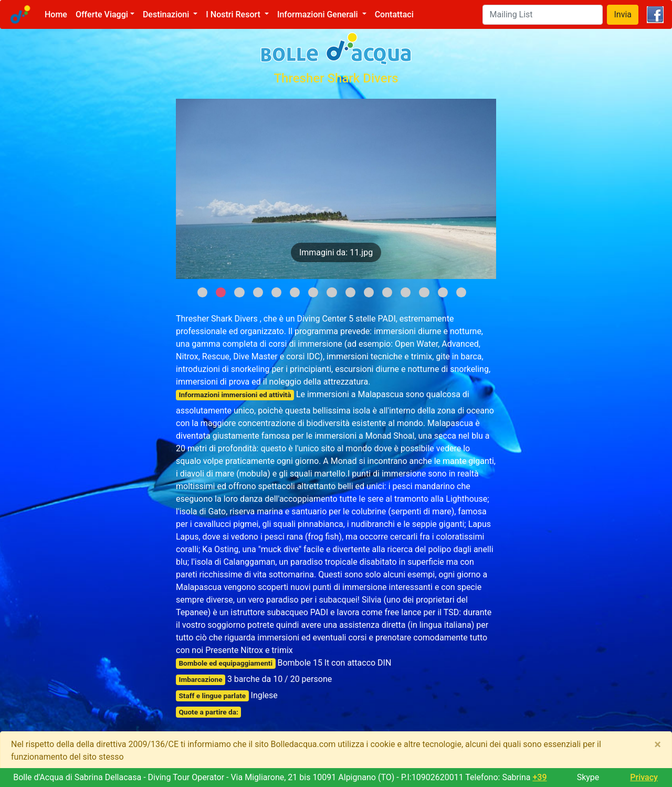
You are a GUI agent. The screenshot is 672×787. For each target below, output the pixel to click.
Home (58, 14)
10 (369, 292)
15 (461, 292)
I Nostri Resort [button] (234, 14)
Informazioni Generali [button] (319, 14)
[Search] (543, 15)
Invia (623, 14)
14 (443, 292)
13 (424, 292)
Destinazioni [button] (167, 14)
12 (406, 292)
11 (387, 292)
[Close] (658, 744)
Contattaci (394, 14)
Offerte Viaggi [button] (102, 14)
